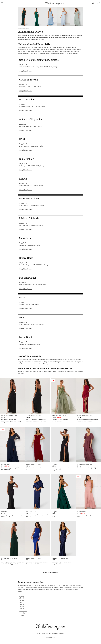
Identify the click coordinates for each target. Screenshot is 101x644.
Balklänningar (21, 28)
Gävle (28, 28)
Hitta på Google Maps (26, 71)
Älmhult (22, 598)
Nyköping (22, 613)
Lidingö (22, 615)
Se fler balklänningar (50, 573)
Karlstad (22, 607)
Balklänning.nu (54, 3)
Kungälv (22, 600)
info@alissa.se (51, 637)
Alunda (22, 604)
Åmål (21, 602)
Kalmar (22, 609)
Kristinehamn (23, 611)
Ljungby (22, 596)
